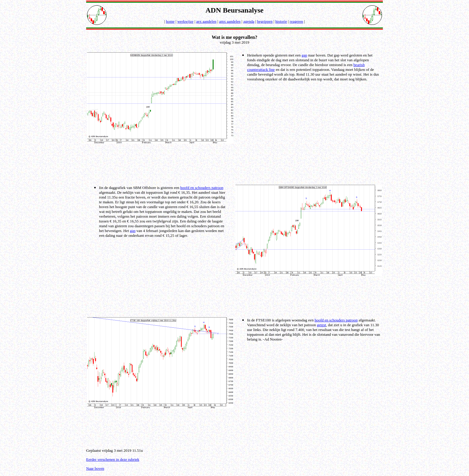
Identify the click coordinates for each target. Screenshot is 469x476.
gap (304, 55)
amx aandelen (230, 21)
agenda (249, 21)
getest (322, 325)
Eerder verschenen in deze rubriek (113, 459)
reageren (297, 21)
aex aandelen (206, 21)
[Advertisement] (236, 164)
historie (281, 21)
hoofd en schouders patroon (202, 188)
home (170, 21)
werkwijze (185, 21)
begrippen (265, 21)
